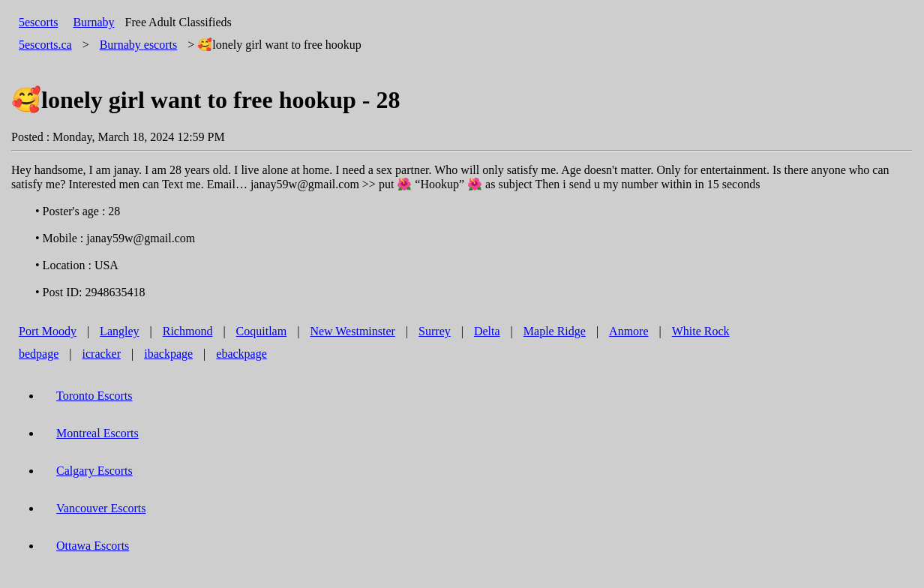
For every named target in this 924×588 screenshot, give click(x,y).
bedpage (39, 354)
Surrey (435, 331)
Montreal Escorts (97, 433)
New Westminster (352, 331)
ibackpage (168, 354)
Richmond (188, 331)
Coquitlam (262, 331)
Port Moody (48, 331)
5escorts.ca (45, 45)
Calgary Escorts (94, 471)
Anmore (628, 331)
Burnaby (93, 22)
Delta (487, 331)
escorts (139, 45)
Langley (119, 331)
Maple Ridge (555, 331)
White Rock (701, 331)
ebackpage (241, 354)
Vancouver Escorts (101, 508)
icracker (102, 354)
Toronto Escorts (94, 396)
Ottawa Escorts (93, 546)
